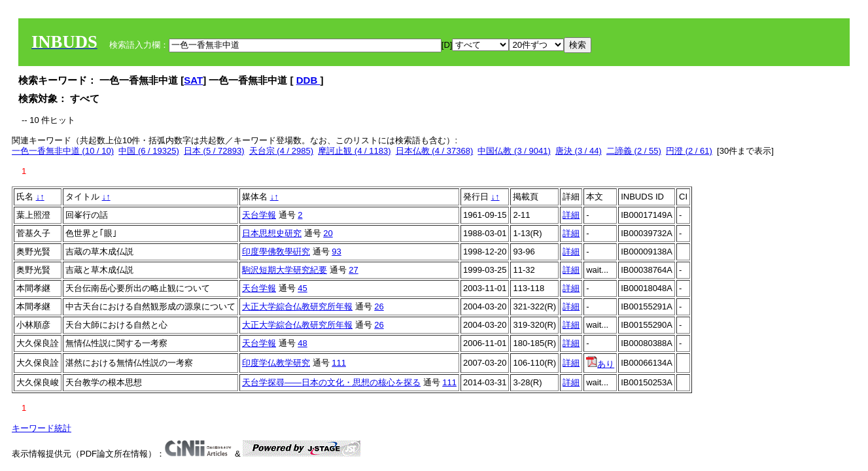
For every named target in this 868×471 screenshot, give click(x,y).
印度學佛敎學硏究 (276, 252)
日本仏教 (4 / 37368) (435, 151)
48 (302, 343)
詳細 (571, 215)
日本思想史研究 (272, 233)
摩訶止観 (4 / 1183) (354, 151)
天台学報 (259, 215)
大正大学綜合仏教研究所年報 (297, 306)
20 (328, 233)
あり (600, 364)
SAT (193, 80)
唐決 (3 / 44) (579, 151)
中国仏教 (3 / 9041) (514, 151)
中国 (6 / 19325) (149, 151)
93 (336, 252)
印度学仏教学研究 (276, 363)
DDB (308, 80)
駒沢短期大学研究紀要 (285, 270)
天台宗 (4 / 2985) (281, 151)
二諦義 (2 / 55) (634, 151)
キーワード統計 (42, 428)
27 (353, 270)
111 (339, 363)
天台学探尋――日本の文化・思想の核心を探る (331, 382)
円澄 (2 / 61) (689, 151)
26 (379, 306)
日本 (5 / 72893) (214, 151)
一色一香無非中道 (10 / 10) (63, 151)
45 (302, 288)
